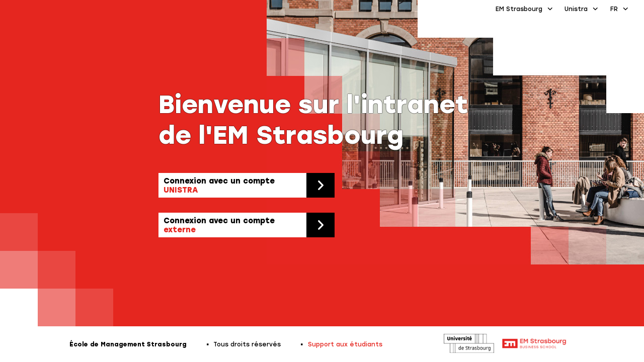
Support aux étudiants (345, 344)
